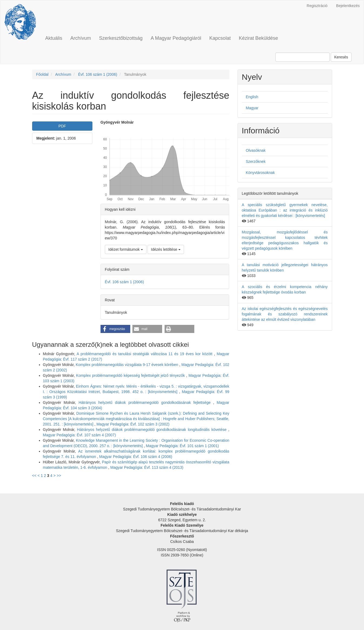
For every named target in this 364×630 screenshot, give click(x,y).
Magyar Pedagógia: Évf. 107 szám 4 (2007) (79, 435)
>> (59, 476)
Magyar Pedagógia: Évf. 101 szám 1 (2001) (182, 446)
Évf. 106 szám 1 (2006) (98, 74)
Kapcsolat (220, 38)
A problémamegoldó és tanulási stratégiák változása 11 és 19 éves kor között (145, 354)
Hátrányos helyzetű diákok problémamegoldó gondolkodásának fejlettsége (146, 403)
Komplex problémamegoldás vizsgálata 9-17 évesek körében (127, 365)
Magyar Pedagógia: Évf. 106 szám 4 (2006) (136, 457)
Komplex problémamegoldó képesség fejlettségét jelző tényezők (131, 375)
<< (34, 476)
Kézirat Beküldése (258, 38)
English (252, 97)
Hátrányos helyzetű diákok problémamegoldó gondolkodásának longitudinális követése (153, 430)
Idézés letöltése (166, 249)
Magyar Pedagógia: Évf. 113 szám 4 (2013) (147, 467)
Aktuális (54, 38)
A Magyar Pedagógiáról (176, 38)
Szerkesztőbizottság (121, 38)
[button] (115, 329)
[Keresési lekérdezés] (303, 57)
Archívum (81, 38)
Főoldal (42, 74)
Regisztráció (317, 6)
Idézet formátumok (126, 249)
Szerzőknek (256, 161)
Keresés (341, 57)
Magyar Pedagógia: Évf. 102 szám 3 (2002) (133, 424)
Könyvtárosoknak (260, 173)
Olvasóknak (256, 150)
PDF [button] (62, 126)
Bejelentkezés (348, 6)
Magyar (252, 108)
